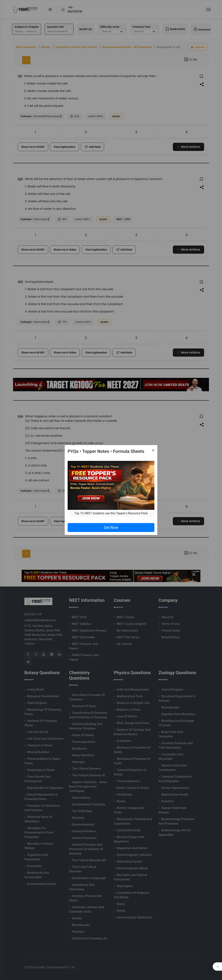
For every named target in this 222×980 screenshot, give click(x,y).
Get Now (111, 528)
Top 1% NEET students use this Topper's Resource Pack (111, 513)
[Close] (153, 450)
